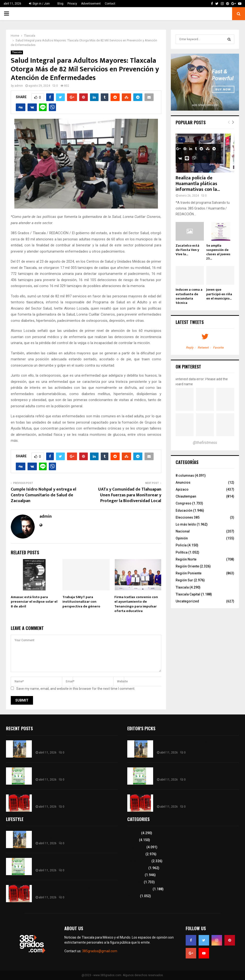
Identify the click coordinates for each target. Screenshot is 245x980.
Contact (110, 4)
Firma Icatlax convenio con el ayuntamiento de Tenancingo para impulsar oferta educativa (136, 604)
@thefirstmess (205, 443)
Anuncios (183, 482)
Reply (190, 348)
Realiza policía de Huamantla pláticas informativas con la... (198, 184)
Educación (184, 510)
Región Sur (184, 580)
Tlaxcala (17, 52)
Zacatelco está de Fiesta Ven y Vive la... (187, 250)
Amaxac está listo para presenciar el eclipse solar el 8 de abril (34, 602)
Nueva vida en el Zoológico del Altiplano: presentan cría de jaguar (76, 745)
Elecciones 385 (188, 517)
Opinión (182, 538)
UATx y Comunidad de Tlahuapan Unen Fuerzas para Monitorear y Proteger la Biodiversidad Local (130, 495)
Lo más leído (186, 524)
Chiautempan (186, 496)
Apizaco (182, 489)
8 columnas (185, 476)
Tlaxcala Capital (188, 594)
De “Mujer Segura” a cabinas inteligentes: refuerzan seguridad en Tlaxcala (76, 799)
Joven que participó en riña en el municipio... (219, 294)
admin (19, 86)
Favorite (219, 348)
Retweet (203, 348)
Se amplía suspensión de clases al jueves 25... (218, 252)
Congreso (184, 503)
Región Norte (186, 559)
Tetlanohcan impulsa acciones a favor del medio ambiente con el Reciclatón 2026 (73, 772)
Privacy (72, 4)
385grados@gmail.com (100, 951)
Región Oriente (187, 566)
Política (182, 552)
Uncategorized (187, 601)
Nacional (183, 531)
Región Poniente (189, 573)
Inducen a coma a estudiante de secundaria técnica (189, 296)
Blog (60, 4)
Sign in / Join (39, 4)
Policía (181, 545)
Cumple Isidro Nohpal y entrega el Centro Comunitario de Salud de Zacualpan (44, 495)
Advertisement (91, 4)
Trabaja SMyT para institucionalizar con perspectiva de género (81, 602)
